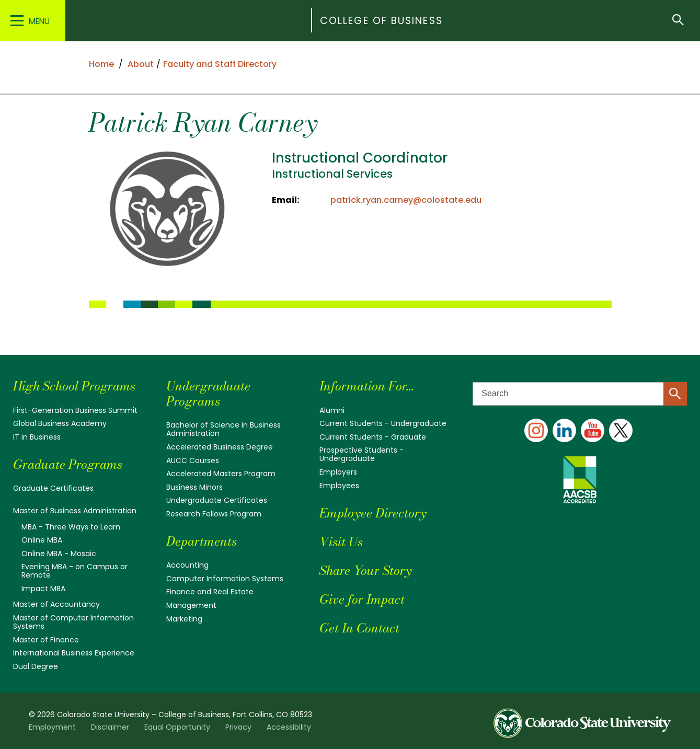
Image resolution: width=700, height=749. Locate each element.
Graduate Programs (68, 464)
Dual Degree (36, 666)
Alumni (332, 410)
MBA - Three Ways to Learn (71, 527)
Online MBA (42, 540)
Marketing (184, 619)
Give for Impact (362, 599)
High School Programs (74, 386)
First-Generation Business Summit (75, 410)
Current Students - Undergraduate (383, 423)
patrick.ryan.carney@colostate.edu (406, 200)
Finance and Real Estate (210, 592)
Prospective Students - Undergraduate (362, 454)
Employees (339, 486)
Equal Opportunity (177, 727)
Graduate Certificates (53, 488)
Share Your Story (365, 571)
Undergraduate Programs (208, 394)
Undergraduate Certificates (217, 500)
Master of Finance (46, 640)
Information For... (367, 386)
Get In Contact (359, 628)
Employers (338, 472)
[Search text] (580, 394)
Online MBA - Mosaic (59, 554)
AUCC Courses (193, 460)
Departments (202, 541)
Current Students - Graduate (373, 437)
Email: (285, 200)
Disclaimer (110, 727)
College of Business (381, 21)
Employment (52, 727)
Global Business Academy (60, 423)
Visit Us (341, 542)
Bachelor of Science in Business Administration (223, 429)
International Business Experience (74, 653)
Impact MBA (43, 589)
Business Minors (194, 487)
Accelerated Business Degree (220, 447)
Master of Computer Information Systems (73, 622)
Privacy (238, 727)
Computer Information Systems (225, 579)
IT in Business (37, 437)
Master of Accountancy (56, 604)
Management (191, 605)
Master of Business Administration (75, 511)
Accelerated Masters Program (221, 474)
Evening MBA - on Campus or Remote (74, 571)
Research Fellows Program (214, 514)
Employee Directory (373, 513)
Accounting (187, 565)
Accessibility (289, 727)
